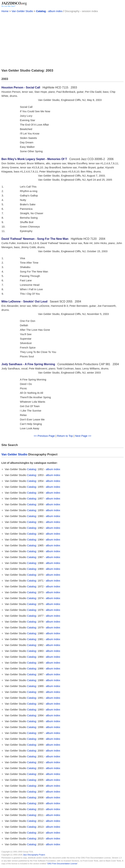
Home (5, 11)
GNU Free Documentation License (62, 864)
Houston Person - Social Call (21, 87)
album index (55, 11)
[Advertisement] (62, 40)
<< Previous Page (44, 436)
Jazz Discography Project (34, 855)
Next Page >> (83, 436)
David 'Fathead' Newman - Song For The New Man (35, 239)
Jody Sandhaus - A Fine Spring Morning (28, 364)
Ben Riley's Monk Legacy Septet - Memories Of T (34, 159)
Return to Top (65, 436)
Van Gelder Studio (22, 11)
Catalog (41, 11)
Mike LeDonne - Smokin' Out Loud (24, 301)
